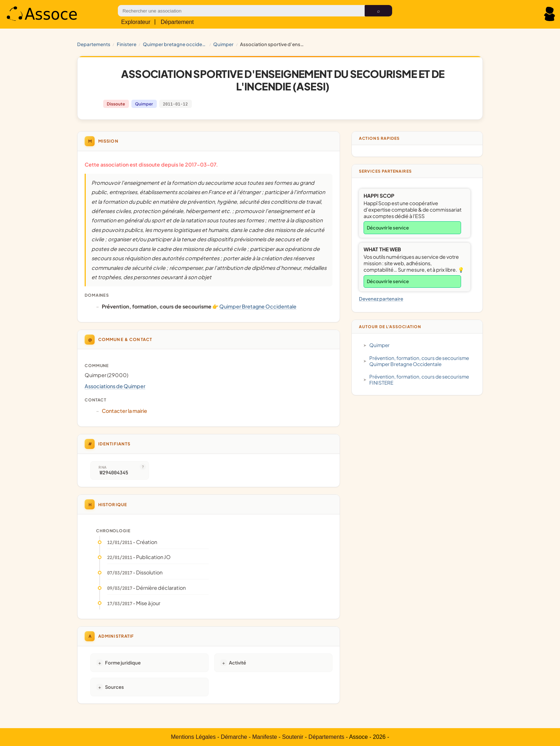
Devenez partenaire (381, 299)
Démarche (234, 737)
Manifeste (264, 737)
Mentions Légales (193, 737)
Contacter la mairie (124, 411)
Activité (237, 663)
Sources (114, 687)
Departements (94, 44)
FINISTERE (127, 44)
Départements (327, 737)
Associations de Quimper (115, 386)
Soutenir (293, 737)
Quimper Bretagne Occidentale (175, 44)
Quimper (223, 44)
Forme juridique (123, 663)
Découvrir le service (388, 228)
